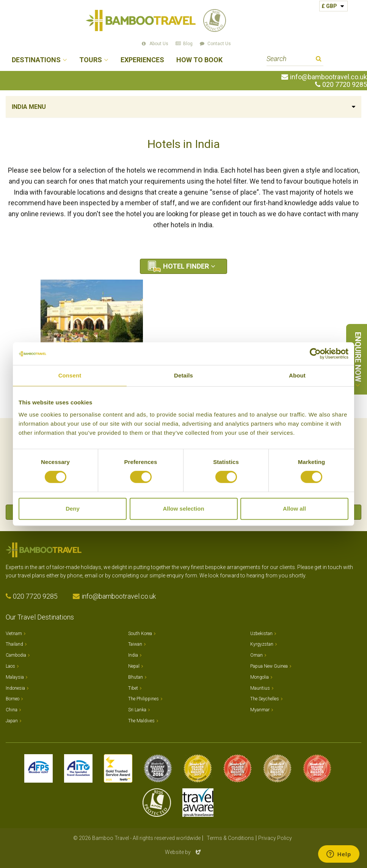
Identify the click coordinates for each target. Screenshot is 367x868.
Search (319, 60)
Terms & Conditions (230, 838)
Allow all (294, 509)
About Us (159, 44)
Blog (188, 44)
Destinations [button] (36, 60)
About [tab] (297, 375)
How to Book (199, 60)
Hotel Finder (186, 266)
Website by (183, 852)
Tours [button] (91, 60)
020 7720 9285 (345, 85)
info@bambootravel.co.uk (329, 77)
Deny (73, 509)
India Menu (29, 107)
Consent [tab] (70, 375)
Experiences (142, 60)
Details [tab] (183, 375)
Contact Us (219, 44)
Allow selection (183, 509)
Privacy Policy (275, 838)
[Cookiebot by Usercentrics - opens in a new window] (315, 354)
